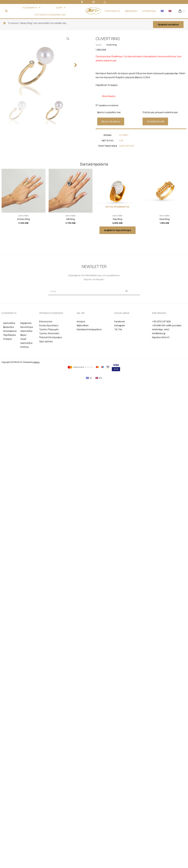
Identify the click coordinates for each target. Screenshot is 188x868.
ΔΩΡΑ (61, 8)
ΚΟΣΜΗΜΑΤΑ (31, 8)
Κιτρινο (124, 135)
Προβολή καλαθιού (168, 24)
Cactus (36, 362)
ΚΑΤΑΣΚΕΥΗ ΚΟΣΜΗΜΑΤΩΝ (50, 15)
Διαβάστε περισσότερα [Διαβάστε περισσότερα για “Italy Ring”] (118, 230)
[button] (76, 36)
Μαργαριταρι (127, 146)
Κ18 (121, 140)
